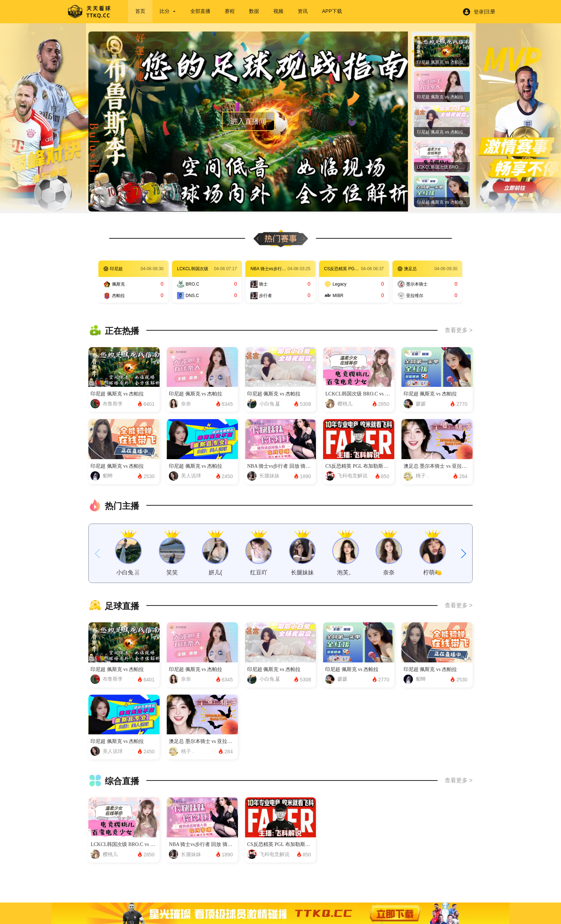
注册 (490, 11)
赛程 (230, 11)
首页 (140, 11)
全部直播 (200, 11)
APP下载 (332, 11)
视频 (278, 11)
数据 (254, 11)
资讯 (303, 11)
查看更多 (456, 330)
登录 (479, 12)
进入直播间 (248, 121)
